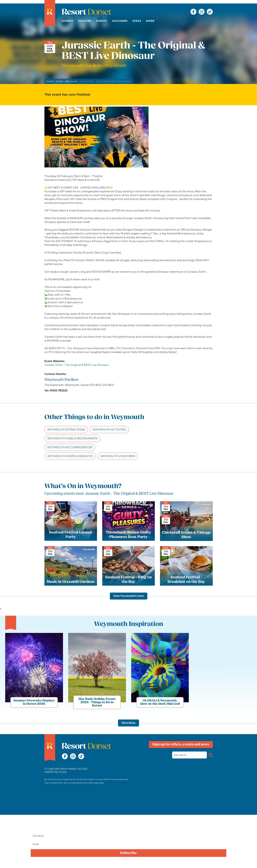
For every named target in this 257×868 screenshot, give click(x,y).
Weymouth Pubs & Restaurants (72, 438)
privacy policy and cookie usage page (87, 783)
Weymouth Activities (109, 430)
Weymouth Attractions (66, 430)
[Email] (128, 844)
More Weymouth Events (129, 596)
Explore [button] (85, 21)
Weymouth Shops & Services (70, 456)
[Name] (128, 836)
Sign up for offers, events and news (181, 745)
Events (102, 21)
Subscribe (128, 853)
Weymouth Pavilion (82, 66)
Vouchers (120, 21)
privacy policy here (236, 862)
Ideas (137, 21)
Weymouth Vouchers (118, 456)
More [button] (150, 21)
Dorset (68, 21)
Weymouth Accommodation (70, 447)
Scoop (62, 772)
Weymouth (71, 81)
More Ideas (128, 723)
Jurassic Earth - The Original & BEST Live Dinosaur (77, 365)
